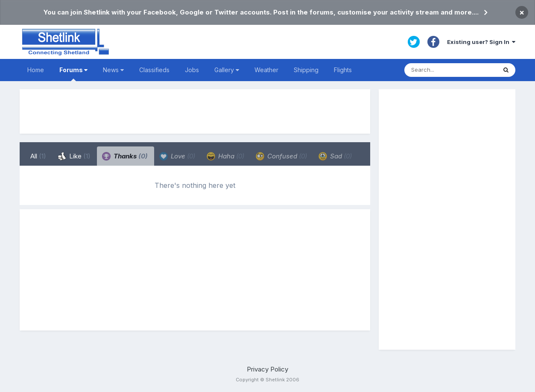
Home (36, 70)
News (113, 70)
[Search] (450, 70)
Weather (266, 70)
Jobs (192, 70)
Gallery (227, 70)
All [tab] (38, 156)
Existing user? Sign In (481, 42)
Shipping (306, 70)
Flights (343, 70)
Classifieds (154, 70)
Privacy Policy (267, 369)
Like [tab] (74, 156)
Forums (73, 74)
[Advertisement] (195, 111)
